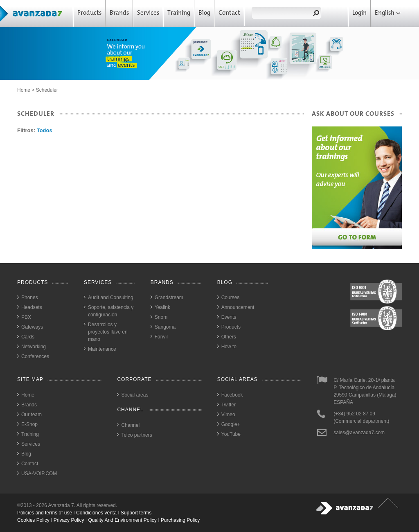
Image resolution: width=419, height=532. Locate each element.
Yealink (162, 307)
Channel (130, 425)
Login (359, 13)
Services (148, 13)
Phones (30, 298)
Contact (229, 13)
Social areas (135, 395)
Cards (28, 337)
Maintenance (102, 349)
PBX (26, 317)
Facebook (232, 395)
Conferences (35, 356)
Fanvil (161, 337)
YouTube (231, 434)
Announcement (238, 307)
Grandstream (169, 298)
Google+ (231, 424)
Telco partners (136, 435)
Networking (34, 347)
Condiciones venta (96, 513)
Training (179, 13)
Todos (45, 130)
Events (229, 317)
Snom (161, 317)
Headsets (32, 307)
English (387, 13)
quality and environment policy (122, 520)
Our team (32, 415)
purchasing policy (180, 520)
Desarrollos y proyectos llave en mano (108, 332)
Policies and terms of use (45, 513)
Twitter (229, 405)
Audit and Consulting (111, 298)
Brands (119, 13)
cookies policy (33, 520)
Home (24, 90)
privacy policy (69, 520)
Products (89, 13)
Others (229, 337)
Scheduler (47, 90)
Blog (204, 13)
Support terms (136, 513)
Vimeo (228, 415)
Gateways (32, 327)
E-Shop (29, 424)
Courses (231, 298)
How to (229, 347)
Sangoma (165, 327)
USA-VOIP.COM (39, 473)
